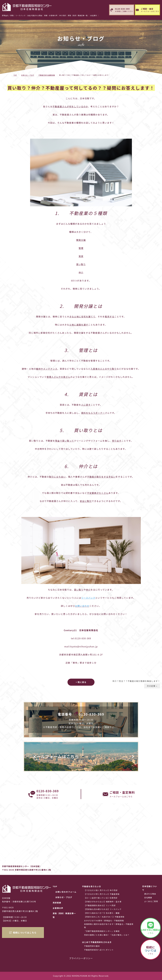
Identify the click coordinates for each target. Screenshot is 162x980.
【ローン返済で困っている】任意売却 (101, 898)
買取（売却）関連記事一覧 (64, 915)
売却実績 (57, 903)
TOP (15, 75)
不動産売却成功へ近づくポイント (99, 950)
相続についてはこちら (25, 933)
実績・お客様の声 (51, 15)
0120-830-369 (92, 714)
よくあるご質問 (151, 901)
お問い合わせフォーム (66, 892)
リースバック (20, 15)
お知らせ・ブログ (28, 75)
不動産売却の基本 (92, 946)
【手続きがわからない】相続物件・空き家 (103, 902)
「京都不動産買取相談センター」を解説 (102, 931)
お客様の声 (58, 908)
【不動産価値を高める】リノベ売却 (100, 905)
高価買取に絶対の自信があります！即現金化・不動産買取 (109, 926)
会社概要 (148, 898)
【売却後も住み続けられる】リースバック (103, 909)
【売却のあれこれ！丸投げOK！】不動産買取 (104, 917)
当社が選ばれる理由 (35, 15)
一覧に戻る (81, 682)
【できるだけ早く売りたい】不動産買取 (102, 894)
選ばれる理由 (150, 894)
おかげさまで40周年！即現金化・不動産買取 (104, 921)
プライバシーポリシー (81, 958)
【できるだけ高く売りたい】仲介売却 (101, 890)
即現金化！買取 (8, 15)
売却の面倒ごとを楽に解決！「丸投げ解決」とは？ (107, 935)
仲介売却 (63, 15)
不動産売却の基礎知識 (47, 75)
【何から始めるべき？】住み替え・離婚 (102, 913)
